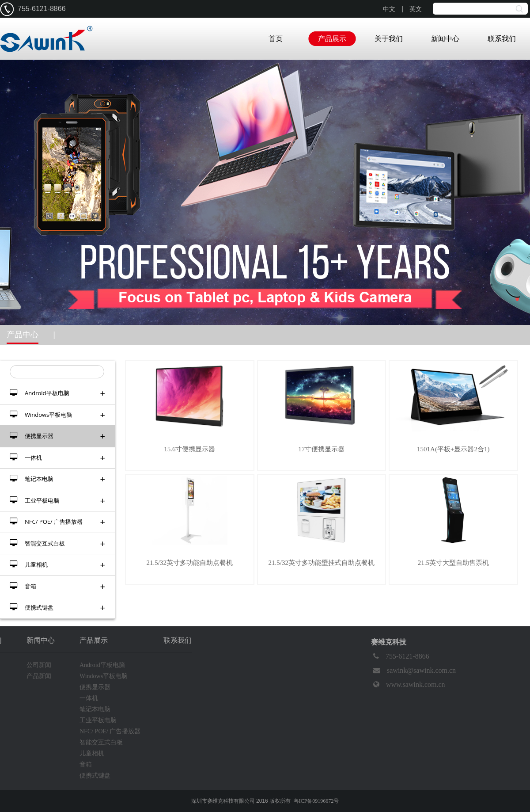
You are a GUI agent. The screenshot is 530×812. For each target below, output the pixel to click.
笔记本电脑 (57, 479)
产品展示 (332, 39)
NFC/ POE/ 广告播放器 (57, 522)
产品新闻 (39, 676)
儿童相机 (57, 565)
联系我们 (502, 39)
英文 (416, 9)
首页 (276, 39)
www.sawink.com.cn (408, 685)
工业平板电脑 (57, 501)
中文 (389, 9)
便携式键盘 (57, 608)
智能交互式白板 (57, 543)
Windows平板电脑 (57, 415)
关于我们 (389, 39)
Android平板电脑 (57, 393)
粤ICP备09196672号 (316, 801)
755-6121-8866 (400, 656)
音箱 (57, 586)
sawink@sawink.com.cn (413, 671)
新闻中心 (445, 39)
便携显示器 (57, 436)
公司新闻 (39, 665)
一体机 (57, 458)
